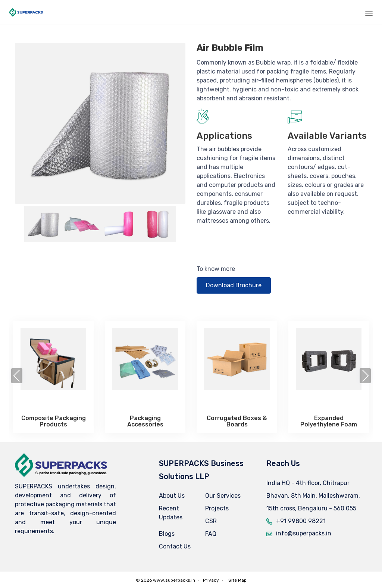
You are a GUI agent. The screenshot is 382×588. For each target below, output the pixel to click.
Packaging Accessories (145, 421)
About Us (172, 496)
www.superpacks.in (174, 580)
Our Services (223, 496)
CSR (211, 521)
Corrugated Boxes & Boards (237, 421)
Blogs (167, 534)
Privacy (211, 580)
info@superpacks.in (304, 533)
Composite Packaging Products (54, 421)
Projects (217, 508)
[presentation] (17, 376)
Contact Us (175, 546)
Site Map (237, 580)
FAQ (211, 534)
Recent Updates (171, 513)
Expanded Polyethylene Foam (329, 421)
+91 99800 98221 (301, 521)
